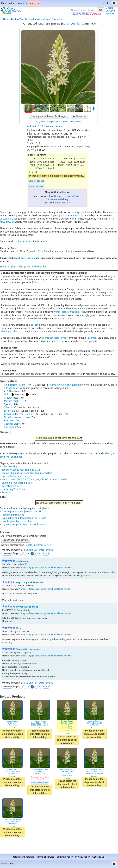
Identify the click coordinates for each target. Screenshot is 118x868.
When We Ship (10, 467)
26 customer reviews (45, 126)
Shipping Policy (65, 857)
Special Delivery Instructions (17, 476)
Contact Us (98, 857)
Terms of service (45, 857)
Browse (22, 3)
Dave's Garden (74, 196)
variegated (72, 216)
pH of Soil (9, 411)
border (34, 325)
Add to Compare (36, 187)
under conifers (95, 328)
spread (47, 338)
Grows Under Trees (14, 414)
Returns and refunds (23, 857)
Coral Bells (43, 251)
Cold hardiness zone (15, 385)
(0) (106, 3)
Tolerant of (10, 408)
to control (90, 454)
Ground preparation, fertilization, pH (21, 512)
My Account (8, 864)
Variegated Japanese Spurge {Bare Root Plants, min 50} (45, 568)
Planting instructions (13, 515)
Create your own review (16, 540)
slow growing (7, 222)
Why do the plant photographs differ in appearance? (59, 122)
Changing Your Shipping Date (17, 483)
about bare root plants (26, 258)
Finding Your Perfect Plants (27, 19)
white (38, 229)
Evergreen (9, 421)
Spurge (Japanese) (53, 19)
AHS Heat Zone (12, 391)
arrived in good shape (27, 607)
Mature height (12, 401)
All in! (19, 628)
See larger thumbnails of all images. (49, 116)
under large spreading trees (70, 312)
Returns (6, 493)
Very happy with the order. (30, 582)
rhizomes (91, 338)
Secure (50, 199)
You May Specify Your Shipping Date (21, 470)
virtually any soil (9, 219)
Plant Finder (8, 3)
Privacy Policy (83, 857)
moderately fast (60, 338)
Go (101, 10)
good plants (22, 561)
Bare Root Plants (73, 24)
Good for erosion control (17, 417)
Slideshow (79, 116)
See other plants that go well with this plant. (24, 267)
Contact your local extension (65, 385)
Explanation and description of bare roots (24, 518)
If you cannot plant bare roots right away (24, 525)
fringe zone (12, 388)
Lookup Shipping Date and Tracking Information (27, 473)
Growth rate (11, 398)
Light (7, 395)
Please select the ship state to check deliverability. (57, 176)
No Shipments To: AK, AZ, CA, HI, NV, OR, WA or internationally (35, 480)
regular (29, 242)
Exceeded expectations (28, 649)
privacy (66, 203)
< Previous (7, 554)
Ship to (34, 3)
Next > (46, 554)
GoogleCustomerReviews (111, 11)
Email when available (40, 783)
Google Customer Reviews (39, 545)
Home (6, 19)
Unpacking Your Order (13, 489)
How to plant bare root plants (18, 521)
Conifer (30, 414)
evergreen (79, 212)
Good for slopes (12, 424)
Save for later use (37, 181)
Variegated (10, 427)
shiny (19, 242)
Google (58, 196)
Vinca (68, 251)
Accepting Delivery (12, 486)
